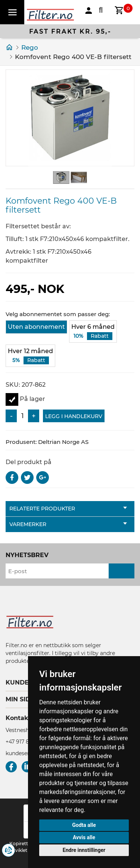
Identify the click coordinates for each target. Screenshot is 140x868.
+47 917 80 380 (25, 742)
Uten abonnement (36, 327)
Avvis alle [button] (84, 837)
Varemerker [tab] (68, 524)
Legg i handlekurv (74, 416)
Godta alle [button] (84, 825)
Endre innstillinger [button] (84, 850)
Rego (30, 47)
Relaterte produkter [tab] (68, 509)
